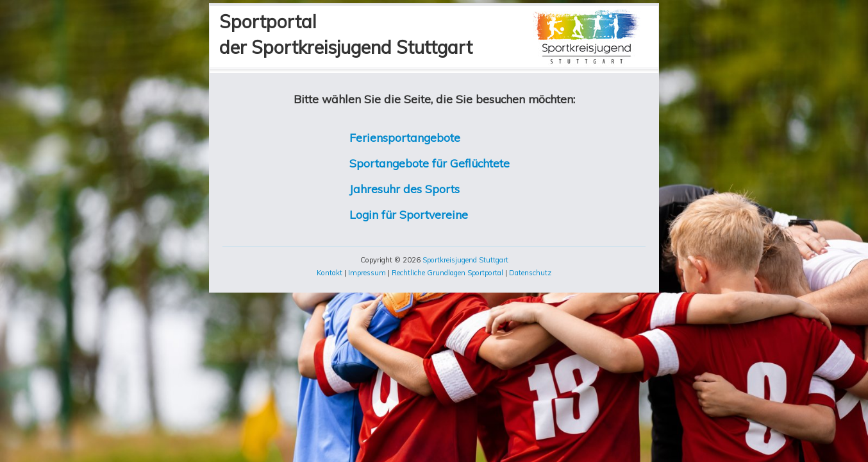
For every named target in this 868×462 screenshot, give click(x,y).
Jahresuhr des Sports (405, 189)
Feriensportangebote (405, 137)
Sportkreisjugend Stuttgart (465, 260)
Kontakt (330, 273)
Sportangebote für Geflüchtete (430, 163)
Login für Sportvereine (409, 214)
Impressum (367, 273)
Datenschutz (530, 273)
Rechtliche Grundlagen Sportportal (447, 273)
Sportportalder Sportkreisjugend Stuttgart (346, 34)
